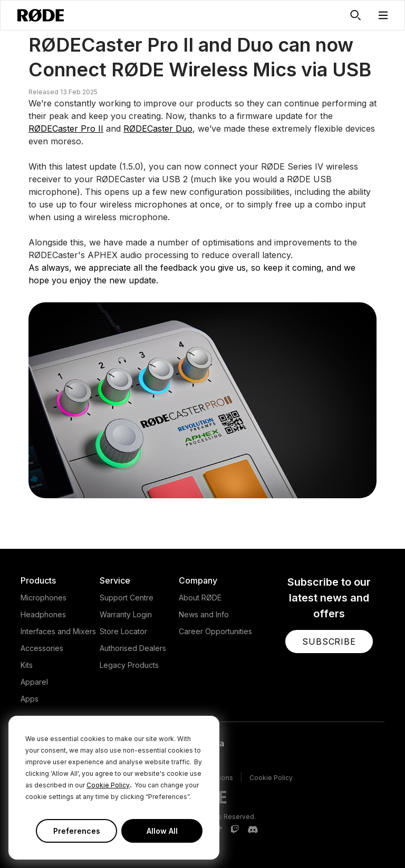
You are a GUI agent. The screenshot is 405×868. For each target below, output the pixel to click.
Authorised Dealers (133, 648)
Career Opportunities (215, 631)
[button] (383, 15)
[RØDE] (41, 15)
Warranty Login (126, 614)
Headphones (43, 614)
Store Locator (123, 631)
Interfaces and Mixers (58, 631)
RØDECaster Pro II (66, 129)
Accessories (42, 648)
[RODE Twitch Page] (235, 830)
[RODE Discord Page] (253, 830)
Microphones (44, 598)
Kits (27, 665)
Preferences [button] (77, 831)
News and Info (204, 614)
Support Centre (127, 598)
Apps (30, 699)
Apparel (34, 682)
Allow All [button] (162, 831)
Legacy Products (129, 665)
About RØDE (200, 598)
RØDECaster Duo (158, 129)
